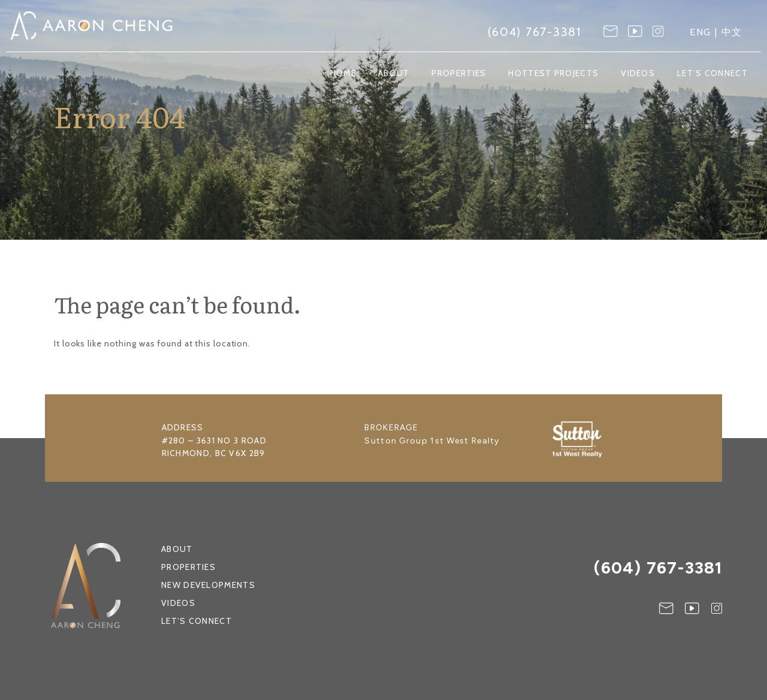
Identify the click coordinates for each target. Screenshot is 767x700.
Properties (459, 73)
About (394, 73)
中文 (732, 32)
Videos (638, 73)
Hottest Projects (553, 73)
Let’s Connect (712, 73)
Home (343, 73)
